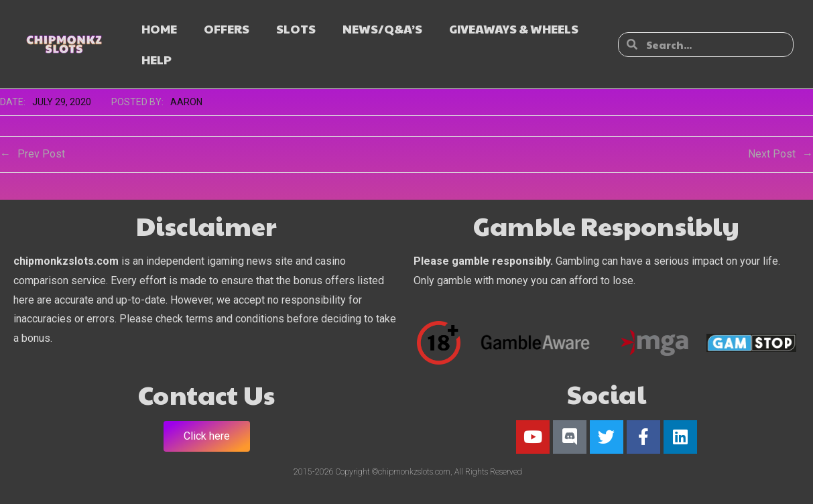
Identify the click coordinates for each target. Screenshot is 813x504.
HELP (157, 59)
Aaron (186, 102)
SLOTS (296, 28)
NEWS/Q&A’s (382, 28)
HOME (159, 28)
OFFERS (227, 28)
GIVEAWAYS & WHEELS (514, 28)
